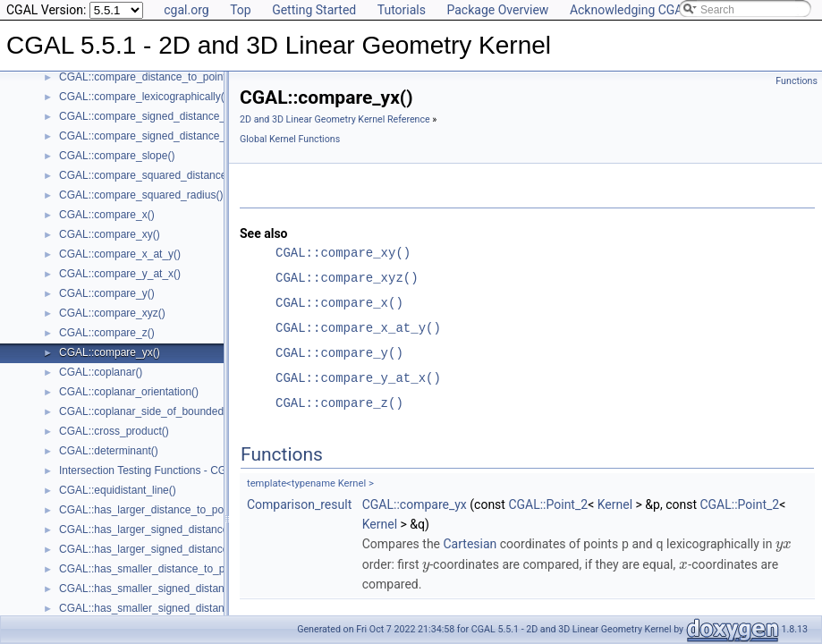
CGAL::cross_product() (114, 431)
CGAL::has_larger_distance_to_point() (151, 510)
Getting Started (314, 10)
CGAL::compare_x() (107, 215)
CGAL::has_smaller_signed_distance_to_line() (169, 589)
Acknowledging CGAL (630, 10)
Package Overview (497, 10)
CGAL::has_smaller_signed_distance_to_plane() (174, 608)
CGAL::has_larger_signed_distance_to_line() (166, 530)
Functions (797, 81)
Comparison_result (299, 504)
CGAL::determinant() (109, 451)
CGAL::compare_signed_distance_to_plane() (166, 136)
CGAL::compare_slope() (117, 156)
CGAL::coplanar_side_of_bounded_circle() (161, 411)
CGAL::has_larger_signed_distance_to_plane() (171, 549)
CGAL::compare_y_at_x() (120, 274)
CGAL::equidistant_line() (118, 490)
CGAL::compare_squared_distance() (146, 175)
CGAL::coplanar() (101, 372)
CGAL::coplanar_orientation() (129, 392)
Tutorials (402, 10)
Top (241, 10)
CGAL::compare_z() (107, 333)
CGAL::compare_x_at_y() (120, 254)
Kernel (615, 504)
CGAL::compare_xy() (110, 234)
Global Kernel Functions (290, 139)
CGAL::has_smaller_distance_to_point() (154, 569)
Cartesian (470, 544)
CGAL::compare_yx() (110, 352)
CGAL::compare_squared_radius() (141, 195)
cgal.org (186, 10)
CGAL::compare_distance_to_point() (146, 77)
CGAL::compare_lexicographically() (144, 97)
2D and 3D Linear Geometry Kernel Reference (335, 119)
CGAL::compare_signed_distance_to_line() (161, 116)
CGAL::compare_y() (107, 293)
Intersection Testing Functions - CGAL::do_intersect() (185, 470)
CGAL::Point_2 (548, 504)
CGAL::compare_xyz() (112, 313)
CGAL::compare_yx (415, 504)
